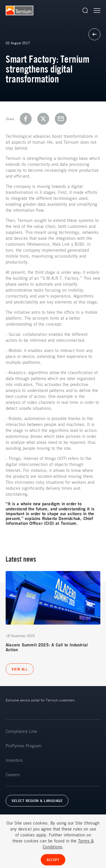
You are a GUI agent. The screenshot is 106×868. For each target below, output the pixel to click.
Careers (13, 774)
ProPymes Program (24, 746)
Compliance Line (21, 731)
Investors (14, 760)
